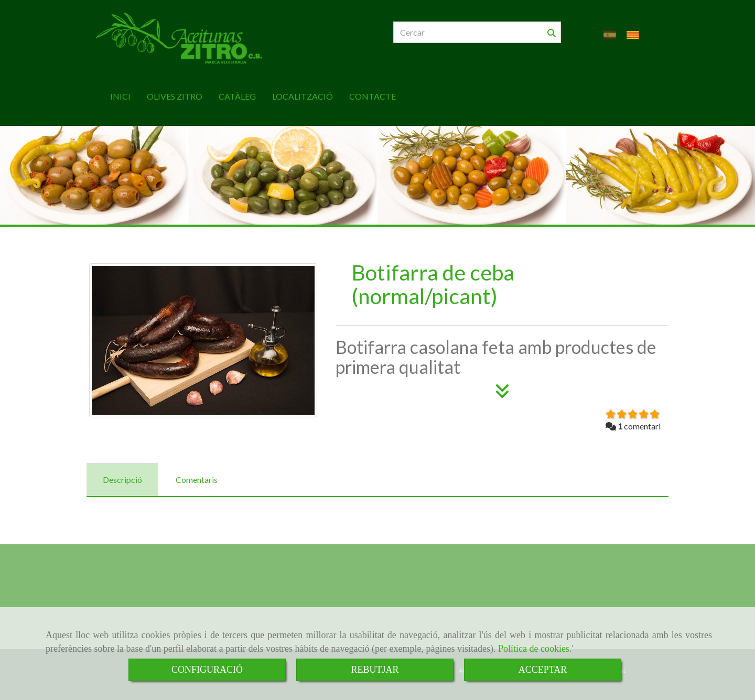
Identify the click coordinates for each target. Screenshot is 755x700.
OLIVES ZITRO (175, 96)
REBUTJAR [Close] (375, 670)
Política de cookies (534, 649)
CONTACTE (373, 96)
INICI (120, 96)
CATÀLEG (237, 96)
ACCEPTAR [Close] (543, 670)
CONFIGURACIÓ (207, 670)
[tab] (122, 480)
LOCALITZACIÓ (303, 96)
